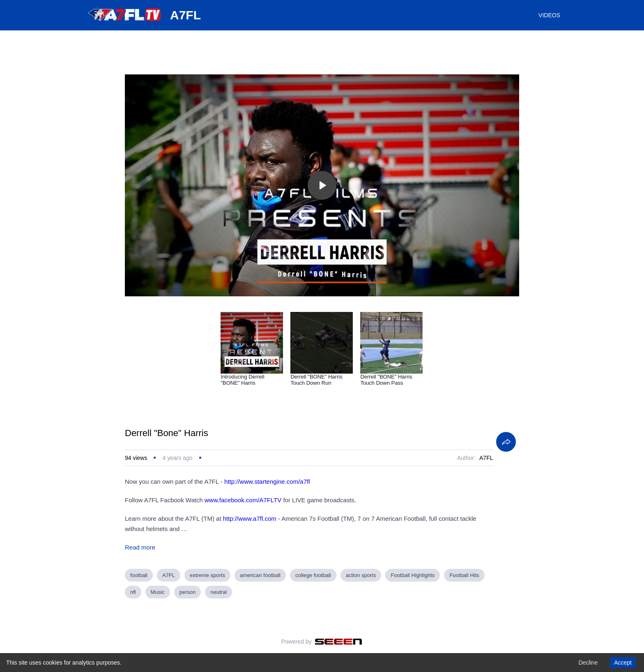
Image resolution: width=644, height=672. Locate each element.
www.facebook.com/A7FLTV (243, 500)
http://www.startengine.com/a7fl (267, 481)
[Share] (506, 442)
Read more (140, 547)
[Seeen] (339, 642)
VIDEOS (549, 15)
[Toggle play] (322, 185)
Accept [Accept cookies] (623, 663)
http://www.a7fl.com (250, 518)
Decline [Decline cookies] (588, 663)
